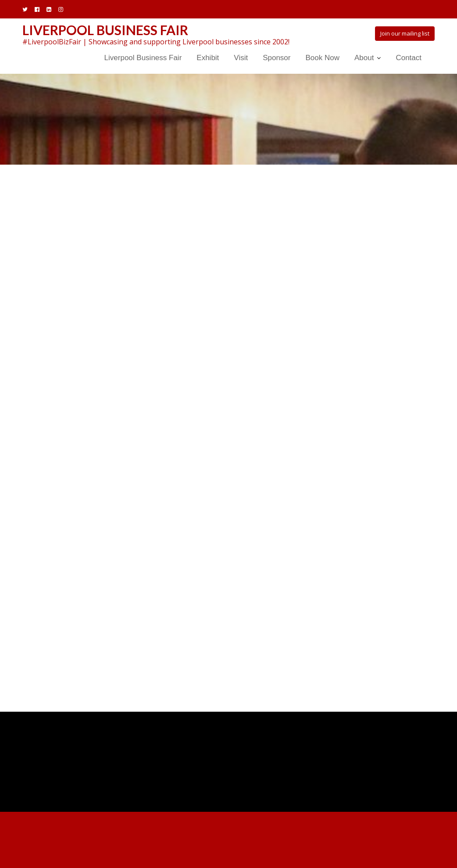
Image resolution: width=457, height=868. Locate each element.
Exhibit (208, 58)
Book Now (322, 58)
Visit (241, 58)
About (364, 58)
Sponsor (277, 58)
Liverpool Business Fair (105, 30)
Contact (409, 58)
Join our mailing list (405, 33)
